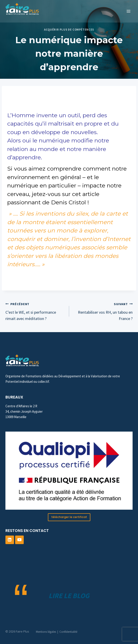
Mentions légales (46, 632)
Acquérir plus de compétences (69, 30)
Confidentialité (68, 632)
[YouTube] (19, 540)
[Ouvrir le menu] (128, 11)
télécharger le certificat (69, 517)
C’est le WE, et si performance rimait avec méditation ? (35, 311)
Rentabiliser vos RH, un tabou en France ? (103, 311)
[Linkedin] (10, 540)
